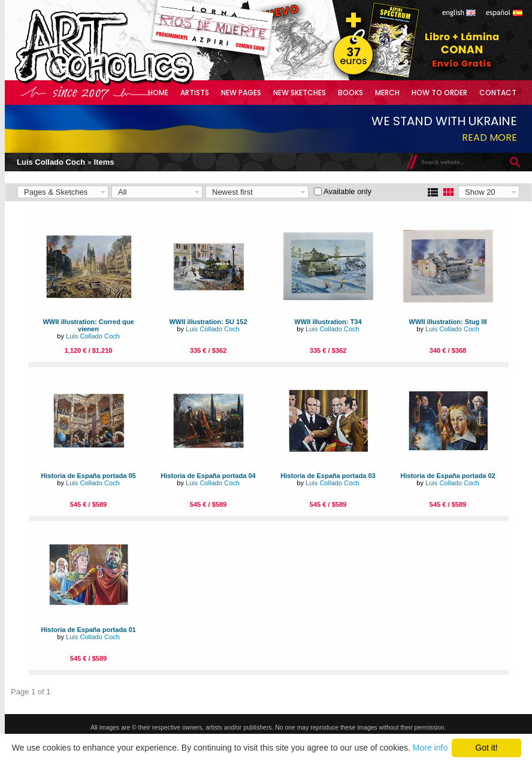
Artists (195, 93)
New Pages (241, 93)
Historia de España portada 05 (88, 476)
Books (350, 93)
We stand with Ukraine (444, 121)
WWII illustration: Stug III (448, 322)
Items (104, 162)
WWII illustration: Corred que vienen (88, 325)
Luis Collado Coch (51, 162)
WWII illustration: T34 (328, 322)
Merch (387, 93)
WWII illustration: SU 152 (208, 322)
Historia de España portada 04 (208, 476)
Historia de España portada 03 (328, 476)
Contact (498, 93)
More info (430, 748)
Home (158, 93)
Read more (489, 137)
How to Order (439, 93)
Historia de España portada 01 (88, 630)
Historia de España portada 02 (448, 476)
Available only (347, 191)
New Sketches (300, 93)
